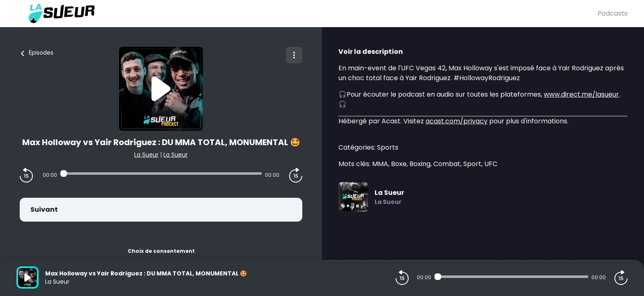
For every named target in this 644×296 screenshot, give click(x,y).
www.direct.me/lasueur (581, 94)
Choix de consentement (161, 251)
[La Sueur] (307, 14)
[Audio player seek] (161, 173)
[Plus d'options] (294, 55)
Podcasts (613, 13)
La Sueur (146, 155)
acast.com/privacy (457, 121)
